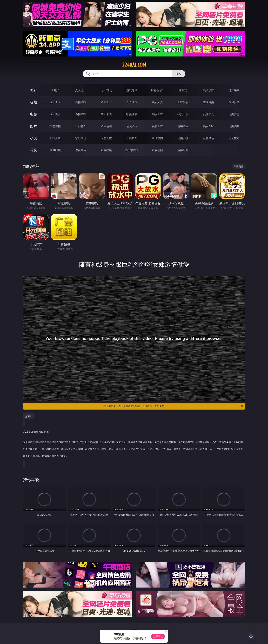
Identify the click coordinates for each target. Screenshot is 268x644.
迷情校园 (157, 138)
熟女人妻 (157, 102)
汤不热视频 (132, 150)
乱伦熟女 (209, 114)
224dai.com (134, 65)
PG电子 (55, 90)
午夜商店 (81, 150)
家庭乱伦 (81, 138)
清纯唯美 (183, 126)
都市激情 (55, 138)
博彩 (33, 90)
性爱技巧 (234, 138)
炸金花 (183, 90)
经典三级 (183, 114)
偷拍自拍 (81, 114)
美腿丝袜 (157, 126)
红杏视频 (157, 150)
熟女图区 (209, 126)
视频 (33, 102)
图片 (33, 126)
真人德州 (81, 90)
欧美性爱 (132, 114)
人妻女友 (106, 138)
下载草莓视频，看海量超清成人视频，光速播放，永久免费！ (173, 406)
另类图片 (234, 126)
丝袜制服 (183, 102)
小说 (33, 138)
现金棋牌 (209, 90)
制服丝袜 (157, 114)
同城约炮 (55, 150)
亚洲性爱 (55, 114)
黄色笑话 (209, 138)
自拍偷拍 (81, 102)
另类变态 (234, 114)
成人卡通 (106, 114)
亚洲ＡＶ (55, 102)
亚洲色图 (81, 126)
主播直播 (209, 102)
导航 (33, 150)
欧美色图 (106, 126)
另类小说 (183, 138)
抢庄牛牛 (234, 90)
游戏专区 (132, 90)
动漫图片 (132, 126)
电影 (33, 114)
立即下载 (158, 636)
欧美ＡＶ (106, 102)
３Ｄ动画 (132, 102)
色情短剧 (183, 150)
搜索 (178, 74)
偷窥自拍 (55, 126)
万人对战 (106, 90)
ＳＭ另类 (234, 102)
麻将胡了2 (157, 90)
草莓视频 (106, 150)
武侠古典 (132, 138)
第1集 (28, 416)
